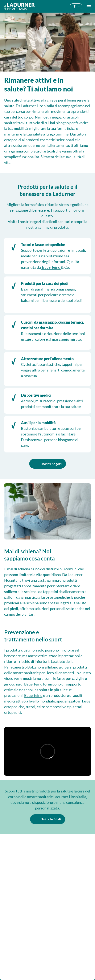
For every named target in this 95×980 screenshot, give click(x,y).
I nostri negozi (51, 464)
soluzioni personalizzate (54, 609)
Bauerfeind (51, 267)
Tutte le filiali (51, 819)
